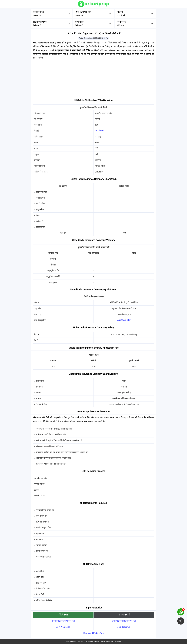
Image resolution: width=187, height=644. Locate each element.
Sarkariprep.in (77, 642)
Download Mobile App (94, 633)
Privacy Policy (100, 642)
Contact (91, 642)
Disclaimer (110, 642)
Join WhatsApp (63, 627)
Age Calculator (124, 320)
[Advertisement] (94, 79)
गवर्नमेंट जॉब (100, 131)
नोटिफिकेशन (63, 615)
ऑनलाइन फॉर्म (124, 615)
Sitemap (118, 642)
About (85, 642)
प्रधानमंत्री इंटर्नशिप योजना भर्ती (63, 621)
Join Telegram (124, 627)
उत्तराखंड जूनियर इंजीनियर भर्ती (124, 621)
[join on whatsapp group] (181, 612)
